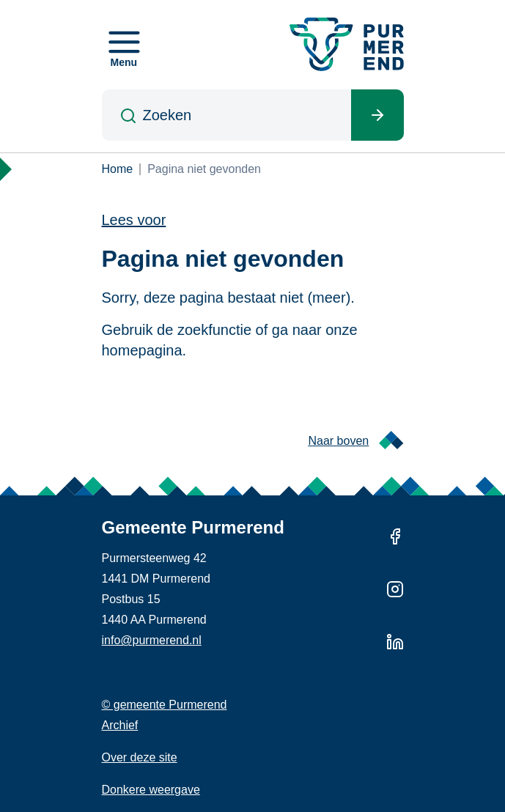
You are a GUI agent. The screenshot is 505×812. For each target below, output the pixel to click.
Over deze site (140, 757)
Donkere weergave (151, 790)
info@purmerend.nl (152, 640)
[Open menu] (124, 45)
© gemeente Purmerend (165, 705)
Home (118, 169)
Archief (120, 725)
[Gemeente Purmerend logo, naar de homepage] (347, 44)
